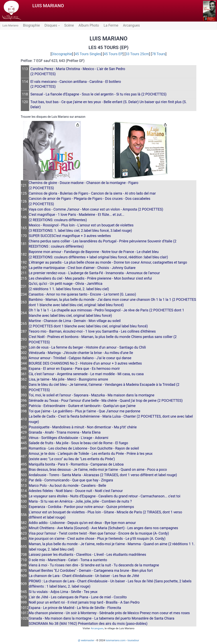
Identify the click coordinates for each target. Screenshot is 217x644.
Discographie (62, 54)
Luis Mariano (10, 25)
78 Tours (159, 54)
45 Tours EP (113, 54)
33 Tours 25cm (137, 54)
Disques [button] (52, 25)
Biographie (31, 25)
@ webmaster (86, 640)
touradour (133, 640)
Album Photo (89, 25)
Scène (69, 25)
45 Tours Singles (88, 54)
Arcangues (131, 25)
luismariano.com (116, 640)
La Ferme (111, 25)
